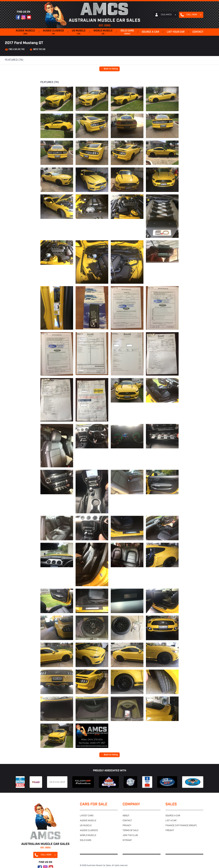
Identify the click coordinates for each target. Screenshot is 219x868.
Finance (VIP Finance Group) (181, 826)
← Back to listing (109, 69)
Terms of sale (131, 831)
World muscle (103, 32)
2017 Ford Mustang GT (24, 43)
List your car (176, 32)
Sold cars (127, 32)
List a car (171, 821)
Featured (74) (14, 60)
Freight (170, 831)
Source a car (150, 32)
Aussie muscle (25, 32)
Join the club (130, 835)
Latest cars (87, 816)
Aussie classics (53, 32)
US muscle (79, 32)
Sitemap (127, 840)
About (126, 816)
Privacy (127, 826)
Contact (198, 32)
